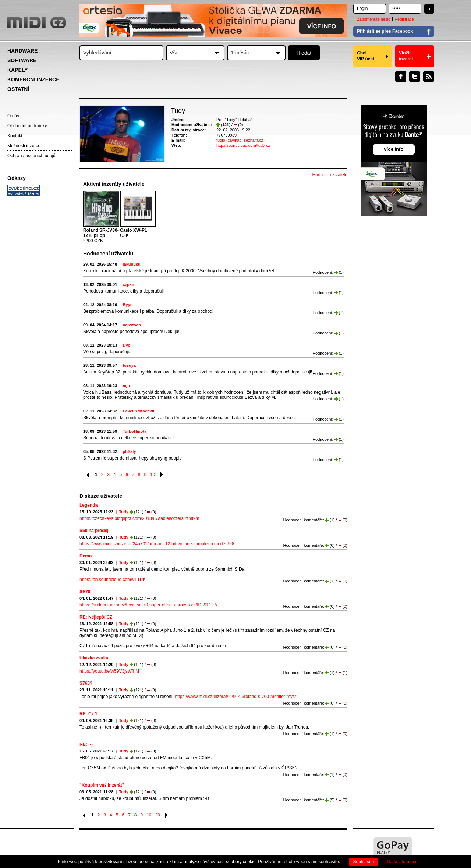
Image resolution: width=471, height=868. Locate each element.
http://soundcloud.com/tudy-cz (243, 145)
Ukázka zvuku (94, 658)
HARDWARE (22, 51)
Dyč (126, 345)
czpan (128, 284)
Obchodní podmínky (27, 126)
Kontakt (15, 136)
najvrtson (132, 325)
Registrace (404, 19)
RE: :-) (86, 744)
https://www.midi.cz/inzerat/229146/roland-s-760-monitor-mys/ (235, 697)
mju (126, 386)
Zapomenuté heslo (374, 19)
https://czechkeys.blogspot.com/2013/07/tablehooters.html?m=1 (142, 518)
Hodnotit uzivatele (330, 175)
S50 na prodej (94, 531)
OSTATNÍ (18, 89)
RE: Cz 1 (88, 714)
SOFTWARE (22, 60)
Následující (162, 475)
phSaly (129, 451)
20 (158, 815)
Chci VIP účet (366, 56)
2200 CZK (101, 235)
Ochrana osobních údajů (31, 156)
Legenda (88, 505)
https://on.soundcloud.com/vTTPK (113, 580)
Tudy (123, 512)
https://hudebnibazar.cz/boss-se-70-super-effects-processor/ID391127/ (148, 605)
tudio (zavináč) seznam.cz (240, 140)
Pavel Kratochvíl (138, 411)
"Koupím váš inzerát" (102, 785)
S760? (86, 683)
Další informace (402, 862)
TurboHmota (134, 431)
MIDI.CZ (37, 22)
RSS (429, 77)
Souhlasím (364, 862)
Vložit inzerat (406, 56)
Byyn (128, 305)
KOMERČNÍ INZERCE (33, 79)
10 (153, 475)
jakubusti (131, 264)
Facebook (401, 77)
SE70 (85, 592)
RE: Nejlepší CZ (96, 617)
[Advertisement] (40, 311)
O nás (13, 116)
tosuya (129, 365)
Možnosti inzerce (24, 146)
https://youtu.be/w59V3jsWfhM (109, 671)
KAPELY (18, 70)
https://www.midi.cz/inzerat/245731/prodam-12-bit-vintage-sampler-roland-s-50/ (157, 544)
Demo (86, 556)
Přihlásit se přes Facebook (385, 31)
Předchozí (88, 475)
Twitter (415, 77)
